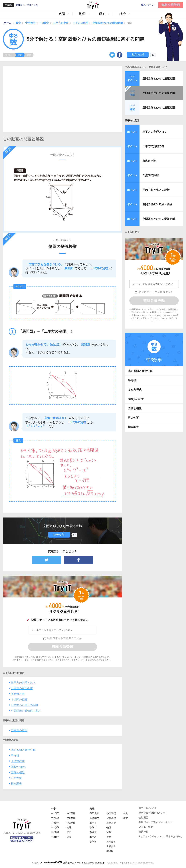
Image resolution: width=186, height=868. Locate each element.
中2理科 (71, 818)
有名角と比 (18, 694)
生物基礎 (111, 823)
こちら (93, 660)
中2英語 (55, 818)
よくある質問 (146, 827)
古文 (126, 813)
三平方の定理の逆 (22, 688)
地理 (69, 827)
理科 (103, 14)
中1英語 (55, 813)
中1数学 (55, 827)
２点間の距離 (19, 699)
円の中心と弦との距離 (25, 705)
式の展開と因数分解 (23, 750)
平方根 (15, 755)
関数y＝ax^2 (19, 767)
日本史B (111, 842)
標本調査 (16, 784)
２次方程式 (18, 761)
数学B (93, 842)
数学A (93, 837)
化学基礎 (111, 818)
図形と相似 (18, 772)
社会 (123, 14)
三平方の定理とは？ (23, 683)
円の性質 (16, 778)
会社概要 (143, 818)
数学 (82, 14)
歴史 (69, 832)
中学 (53, 809)
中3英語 (55, 823)
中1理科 (71, 813)
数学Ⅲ (93, 832)
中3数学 (55, 837)
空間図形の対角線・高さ (26, 711)
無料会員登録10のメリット (153, 813)
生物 (109, 837)
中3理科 (71, 823)
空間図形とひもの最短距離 (159, 78)
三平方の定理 (19, 730)
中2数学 (55, 832)
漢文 (126, 818)
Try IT (93, 5)
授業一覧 (143, 832)
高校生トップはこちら (27, 5)
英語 (62, 14)
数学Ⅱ (93, 827)
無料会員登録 (171, 5)
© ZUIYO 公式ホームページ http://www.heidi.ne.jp (68, 862)
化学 (109, 832)
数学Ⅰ (93, 823)
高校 (92, 809)
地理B (110, 851)
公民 (69, 837)
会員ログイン (148, 5)
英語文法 (94, 813)
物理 (109, 827)
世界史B (111, 846)
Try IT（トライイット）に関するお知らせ (161, 836)
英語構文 (94, 818)
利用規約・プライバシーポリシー (67, 657)
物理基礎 (111, 813)
